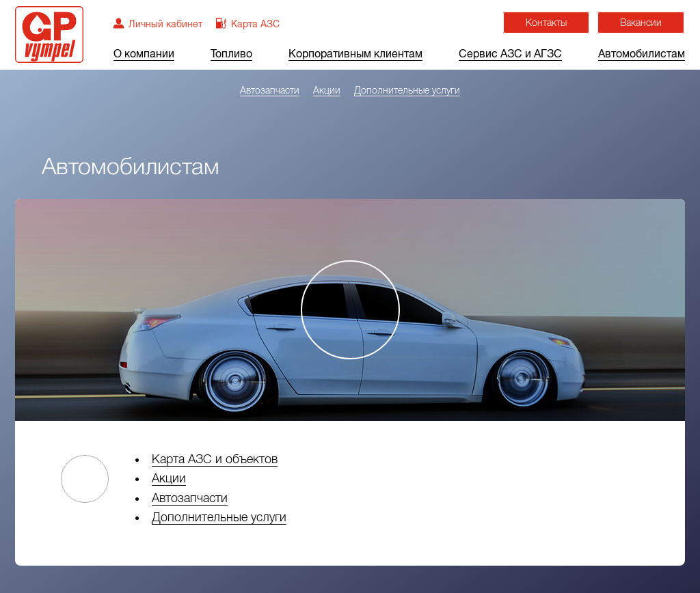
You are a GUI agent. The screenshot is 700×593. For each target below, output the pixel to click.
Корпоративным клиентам (355, 54)
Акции (327, 90)
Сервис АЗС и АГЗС (510, 54)
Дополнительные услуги (407, 90)
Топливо (231, 54)
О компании (144, 54)
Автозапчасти (270, 90)
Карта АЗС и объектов (215, 459)
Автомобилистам (642, 54)
